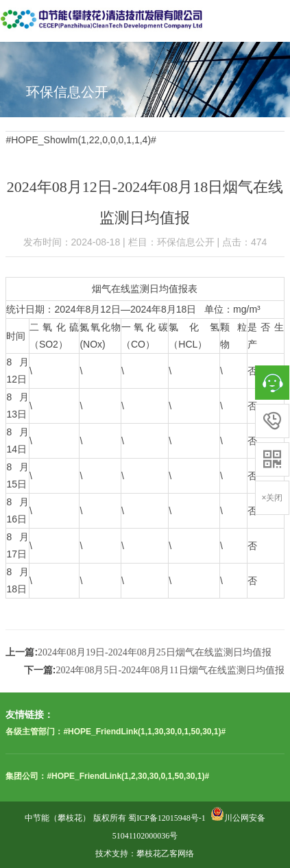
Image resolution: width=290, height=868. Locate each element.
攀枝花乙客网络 (165, 854)
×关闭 (272, 498)
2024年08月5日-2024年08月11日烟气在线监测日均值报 (170, 670)
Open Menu (273, 17)
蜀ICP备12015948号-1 (167, 818)
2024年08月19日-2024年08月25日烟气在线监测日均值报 (155, 652)
